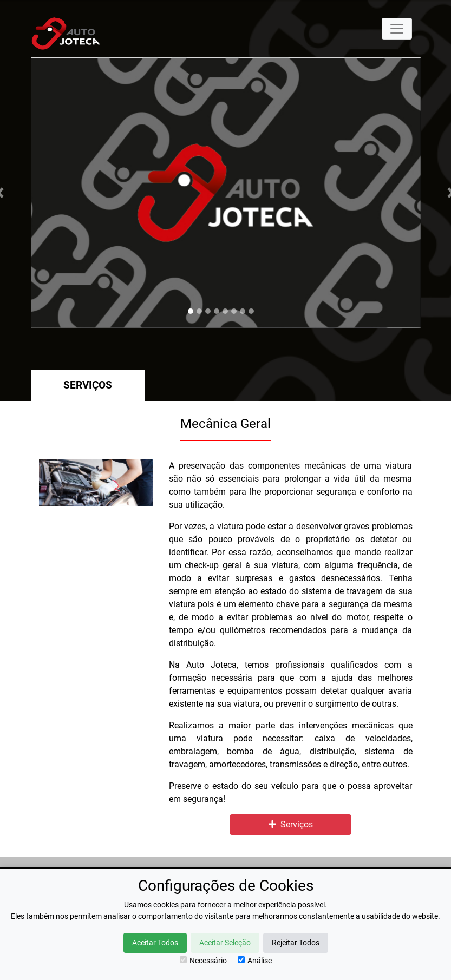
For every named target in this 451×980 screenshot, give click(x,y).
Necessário (203, 961)
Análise (255, 961)
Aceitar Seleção (225, 943)
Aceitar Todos (155, 943)
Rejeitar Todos (296, 943)
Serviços (88, 385)
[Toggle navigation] (397, 29)
